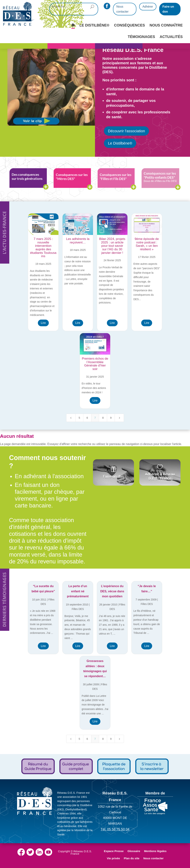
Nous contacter (122, 9)
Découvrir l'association (126, 131)
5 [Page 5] (79, 418)
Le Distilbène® (120, 143)
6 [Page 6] (87, 418)
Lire (43, 323)
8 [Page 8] (103, 418)
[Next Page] (119, 418)
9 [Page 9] (111, 418)
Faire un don (168, 9)
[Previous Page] (71, 418)
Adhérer (148, 7)
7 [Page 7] (95, 418)
